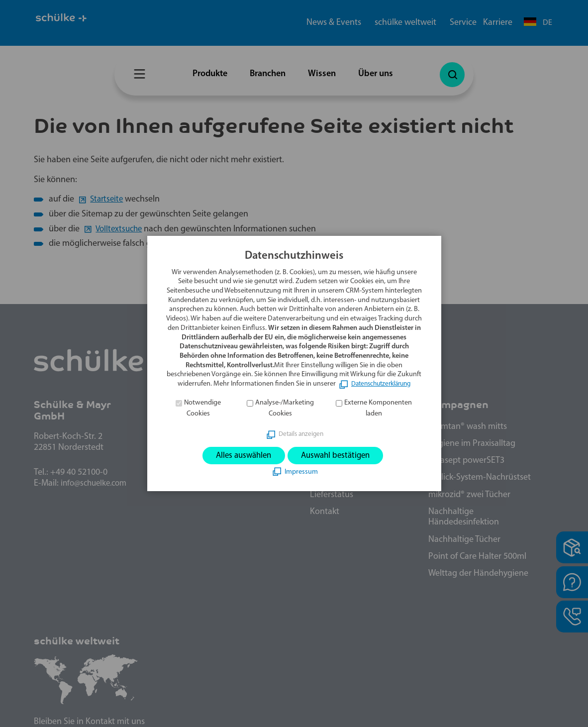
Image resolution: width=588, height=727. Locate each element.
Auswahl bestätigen (338, 456)
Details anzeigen (301, 434)
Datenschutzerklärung (381, 383)
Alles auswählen (240, 456)
